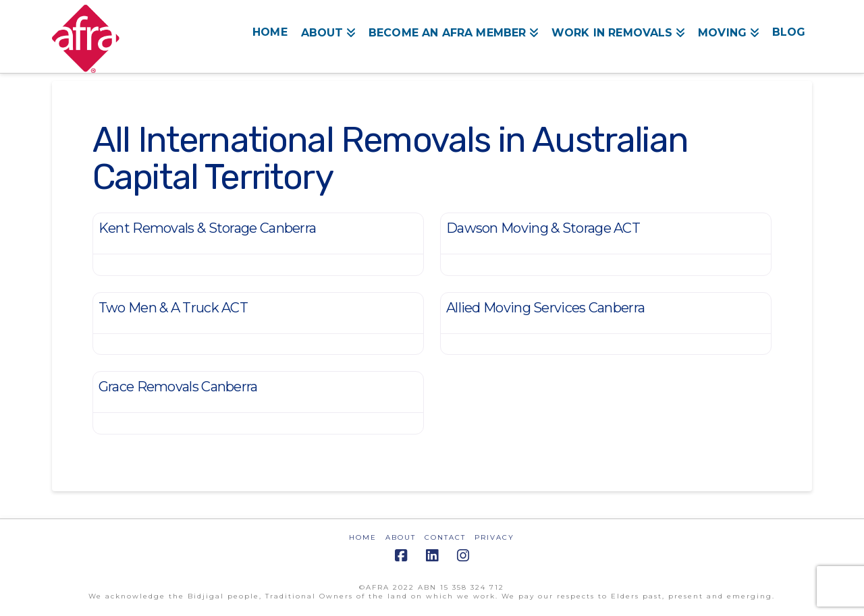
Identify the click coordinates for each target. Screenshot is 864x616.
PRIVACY (494, 537)
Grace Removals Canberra (178, 387)
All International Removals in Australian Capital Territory (390, 158)
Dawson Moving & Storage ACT (543, 228)
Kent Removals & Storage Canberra (208, 228)
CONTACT (445, 537)
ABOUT (401, 537)
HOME (363, 537)
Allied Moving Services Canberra (545, 308)
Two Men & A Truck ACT (173, 308)
